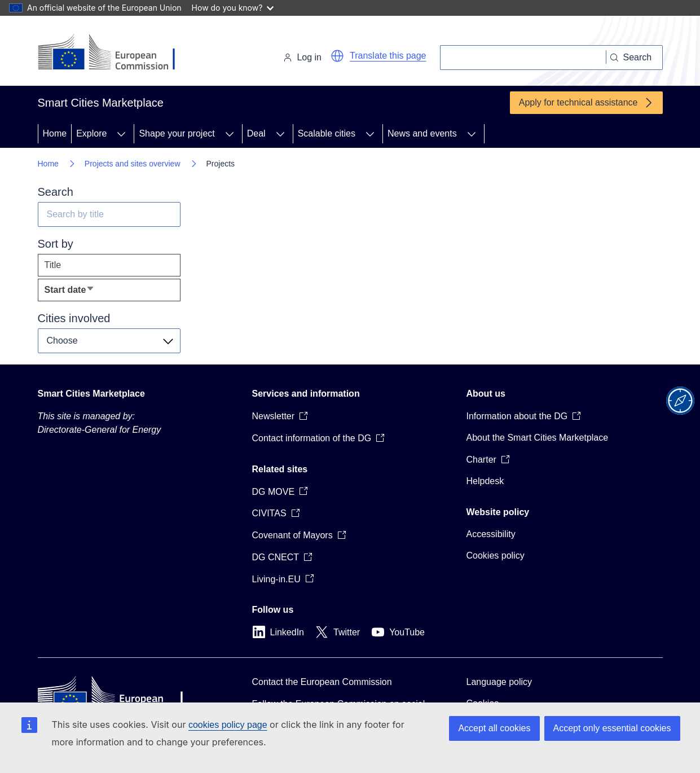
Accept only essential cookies (612, 728)
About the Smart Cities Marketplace (538, 438)
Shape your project (177, 133)
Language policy (499, 682)
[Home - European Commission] (115, 53)
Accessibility (491, 534)
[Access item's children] (121, 134)
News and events (422, 133)
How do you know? (233, 8)
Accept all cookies (494, 728)
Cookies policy (496, 555)
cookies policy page (228, 725)
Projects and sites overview (133, 164)
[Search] (523, 58)
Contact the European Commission (322, 682)
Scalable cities (327, 133)
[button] (337, 56)
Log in (302, 57)
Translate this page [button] (388, 56)
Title (53, 265)
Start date (88, 293)
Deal (256, 133)
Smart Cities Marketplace (91, 394)
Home (55, 133)
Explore (91, 133)
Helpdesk (485, 481)
